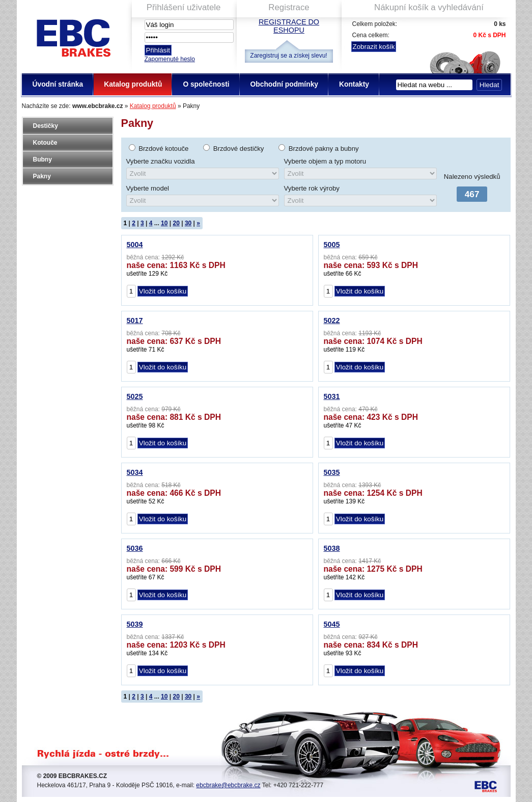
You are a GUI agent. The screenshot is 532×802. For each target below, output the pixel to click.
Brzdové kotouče (163, 149)
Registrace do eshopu (289, 26)
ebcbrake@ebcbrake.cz (228, 785)
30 (188, 223)
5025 (135, 396)
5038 (332, 548)
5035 (332, 472)
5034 (135, 472)
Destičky (46, 126)
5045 (332, 624)
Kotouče (45, 143)
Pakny (42, 176)
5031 (332, 396)
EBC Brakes (73, 36)
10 (164, 223)
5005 (332, 245)
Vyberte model (148, 188)
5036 (135, 548)
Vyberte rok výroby (312, 188)
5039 (135, 624)
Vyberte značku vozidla (161, 161)
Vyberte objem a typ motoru (325, 161)
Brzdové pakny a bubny (324, 149)
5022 (332, 320)
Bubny (43, 159)
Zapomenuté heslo (170, 59)
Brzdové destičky (239, 149)
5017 (135, 320)
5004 (135, 245)
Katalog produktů (153, 106)
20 (176, 223)
